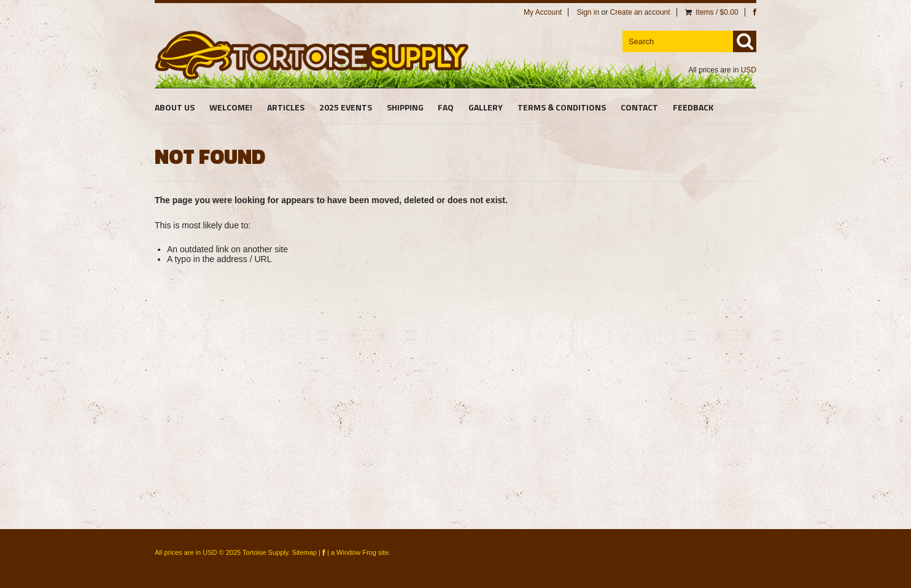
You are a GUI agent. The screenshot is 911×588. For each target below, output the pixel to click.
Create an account (640, 12)
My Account (543, 12)
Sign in (588, 12)
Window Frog (356, 552)
